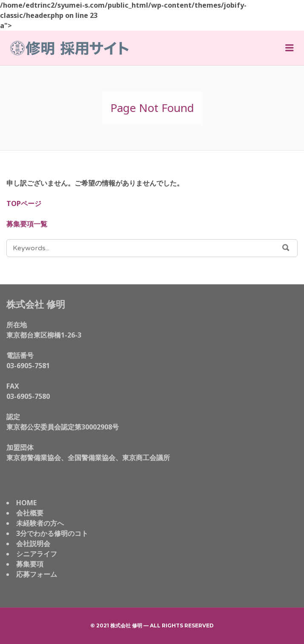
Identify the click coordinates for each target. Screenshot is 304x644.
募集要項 (30, 564)
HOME (26, 503)
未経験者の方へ (40, 523)
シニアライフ (37, 554)
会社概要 (30, 513)
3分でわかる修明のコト (52, 533)
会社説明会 (33, 544)
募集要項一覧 (27, 224)
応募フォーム (37, 574)
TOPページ (24, 203)
